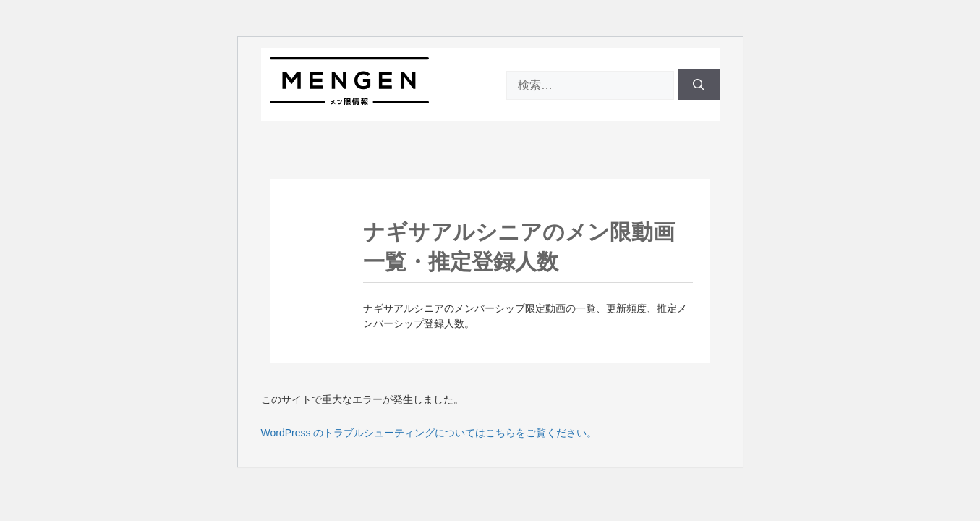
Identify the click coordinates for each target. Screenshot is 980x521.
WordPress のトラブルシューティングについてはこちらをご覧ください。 (429, 433)
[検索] (699, 85)
